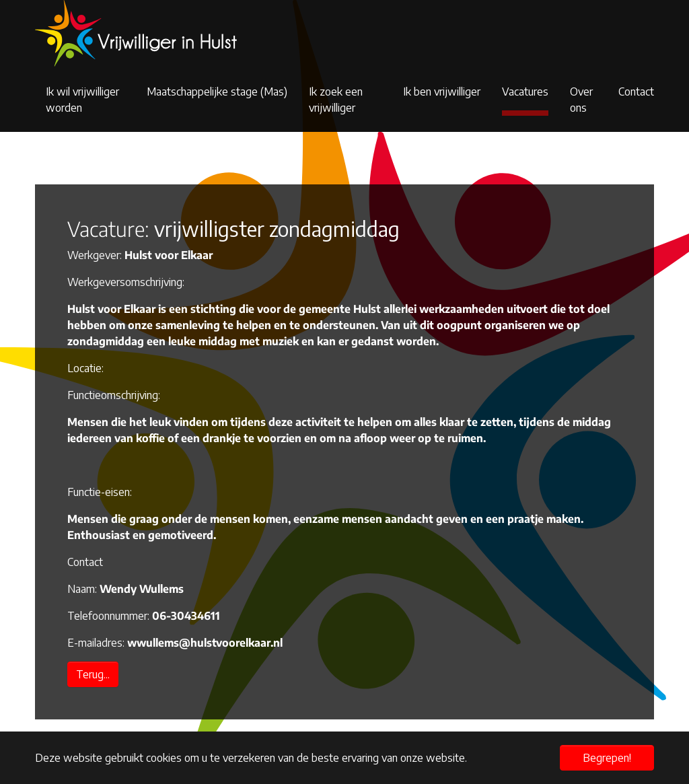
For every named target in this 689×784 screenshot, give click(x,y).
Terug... (93, 674)
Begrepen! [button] (607, 758)
